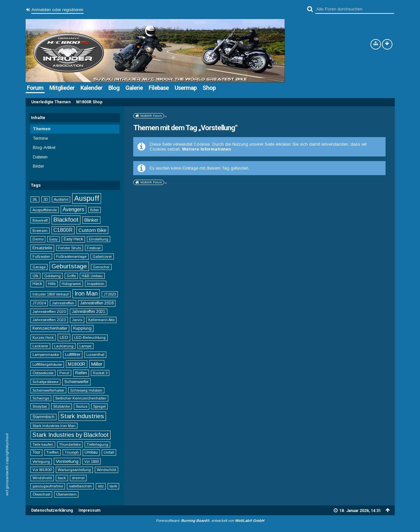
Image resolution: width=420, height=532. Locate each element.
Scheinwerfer (76, 382)
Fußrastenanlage (71, 256)
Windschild (106, 470)
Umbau (91, 452)
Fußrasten (41, 256)
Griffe (71, 276)
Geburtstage (69, 266)
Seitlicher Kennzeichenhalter (81, 398)
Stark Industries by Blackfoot (71, 435)
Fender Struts (70, 248)
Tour (36, 452)
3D (46, 199)
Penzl (64, 373)
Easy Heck (73, 239)
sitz (101, 486)
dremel (78, 478)
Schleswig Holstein (86, 390)
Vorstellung (67, 461)
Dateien (40, 157)
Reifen (81, 373)
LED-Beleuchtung (90, 337)
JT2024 (39, 303)
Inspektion (96, 284)
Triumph (72, 452)
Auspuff (87, 198)
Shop (209, 88)
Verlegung (41, 461)
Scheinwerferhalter (48, 390)
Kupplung (82, 328)
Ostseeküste (43, 373)
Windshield (42, 478)
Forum (35, 88)
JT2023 (110, 294)
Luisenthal (95, 355)
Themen (42, 129)
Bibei (94, 210)
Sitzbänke (62, 406)
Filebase (159, 88)
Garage (39, 267)
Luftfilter (73, 354)
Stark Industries (82, 416)
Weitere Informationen (207, 149)
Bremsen (40, 231)
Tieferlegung (97, 444)
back (62, 478)
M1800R (77, 364)
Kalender (91, 88)
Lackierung (64, 346)
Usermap (186, 88)
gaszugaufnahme (48, 486)
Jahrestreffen (63, 303)
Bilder (38, 166)
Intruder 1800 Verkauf (51, 294)
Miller (97, 364)
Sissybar (40, 406)
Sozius (82, 406)
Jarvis (77, 320)
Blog (114, 88)
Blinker (91, 220)
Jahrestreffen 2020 (49, 311)
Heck (37, 284)
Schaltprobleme (45, 382)
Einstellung (99, 239)
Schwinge (41, 398)
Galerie (134, 88)
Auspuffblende (45, 210)
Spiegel (99, 406)
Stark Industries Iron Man (54, 426)
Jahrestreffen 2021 (89, 312)
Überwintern (66, 494)
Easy (53, 239)
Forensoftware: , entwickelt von (210, 521)
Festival (94, 248)
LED (64, 337)
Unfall (109, 452)
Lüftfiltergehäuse (47, 364)
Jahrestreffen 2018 (97, 303)
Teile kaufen (43, 444)
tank (113, 486)
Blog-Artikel (44, 147)
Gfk (35, 276)
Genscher (101, 267)
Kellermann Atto (101, 320)
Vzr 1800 (92, 461)
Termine (40, 138)
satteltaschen (80, 486)
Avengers (73, 209)
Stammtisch (43, 417)
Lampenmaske (46, 354)
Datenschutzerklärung (52, 510)
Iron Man (86, 294)
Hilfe (52, 284)
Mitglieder (62, 88)
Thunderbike (70, 444)
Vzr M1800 (42, 470)
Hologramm (71, 284)
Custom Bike (92, 230)
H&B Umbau (92, 276)
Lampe (85, 346)
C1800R (63, 230)
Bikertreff (40, 220)
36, (35, 199)
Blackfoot (66, 220)
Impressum (89, 510)
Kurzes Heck (43, 338)
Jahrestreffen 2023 (49, 320)
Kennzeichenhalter (50, 328)
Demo (38, 239)
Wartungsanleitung (74, 470)
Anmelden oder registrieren (57, 10)
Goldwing (52, 276)
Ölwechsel (41, 494)
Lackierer (40, 346)
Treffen (52, 452)
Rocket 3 (100, 373)
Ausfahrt (61, 199)
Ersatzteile (42, 248)
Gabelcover (102, 256)
